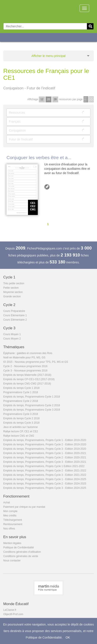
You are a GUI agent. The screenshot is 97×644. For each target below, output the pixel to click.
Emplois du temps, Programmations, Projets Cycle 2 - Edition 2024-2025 (45, 484)
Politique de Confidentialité (19, 547)
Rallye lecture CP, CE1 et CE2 (21, 431)
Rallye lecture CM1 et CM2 (19, 436)
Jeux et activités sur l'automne (21, 427)
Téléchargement (13, 520)
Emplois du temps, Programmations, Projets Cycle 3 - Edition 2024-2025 (45, 488)
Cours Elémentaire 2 (15, 320)
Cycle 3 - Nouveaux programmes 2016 (25, 371)
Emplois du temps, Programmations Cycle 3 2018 (32, 410)
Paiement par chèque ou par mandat (24, 507)
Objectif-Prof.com (13, 614)
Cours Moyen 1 (12, 334)
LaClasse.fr (10, 610)
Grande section (12, 296)
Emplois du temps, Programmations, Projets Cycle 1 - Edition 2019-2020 (45, 440)
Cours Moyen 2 (12, 339)
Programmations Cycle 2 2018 (21, 401)
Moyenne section (13, 292)
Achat (7, 503)
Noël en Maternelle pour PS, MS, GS (24, 358)
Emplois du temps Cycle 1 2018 (21, 388)
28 (55, 99)
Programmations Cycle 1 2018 (21, 392)
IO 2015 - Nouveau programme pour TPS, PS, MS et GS (36, 362)
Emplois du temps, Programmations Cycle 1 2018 (32, 397)
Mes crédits (10, 516)
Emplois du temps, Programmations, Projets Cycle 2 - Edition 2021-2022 (45, 471)
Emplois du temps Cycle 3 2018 (21, 423)
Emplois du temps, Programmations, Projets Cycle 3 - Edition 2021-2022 (45, 475)
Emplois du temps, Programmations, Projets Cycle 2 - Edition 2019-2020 (45, 444)
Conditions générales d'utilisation (22, 552)
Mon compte (10, 511)
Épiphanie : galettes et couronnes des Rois (28, 353)
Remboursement (13, 524)
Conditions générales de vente (21, 556)
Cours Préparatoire (14, 311)
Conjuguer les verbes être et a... (39, 157)
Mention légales (12, 543)
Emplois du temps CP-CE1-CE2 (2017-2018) (29, 379)
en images (91, 99)
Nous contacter (12, 561)
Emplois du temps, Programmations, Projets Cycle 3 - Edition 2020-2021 (45, 462)
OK (68, 637)
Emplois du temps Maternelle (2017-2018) (27, 375)
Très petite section (14, 283)
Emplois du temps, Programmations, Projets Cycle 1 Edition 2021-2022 (44, 466)
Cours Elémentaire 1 (15, 315)
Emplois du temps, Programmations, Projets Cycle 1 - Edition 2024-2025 (45, 479)
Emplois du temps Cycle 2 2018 (21, 418)
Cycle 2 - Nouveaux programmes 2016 (25, 366)
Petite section (11, 288)
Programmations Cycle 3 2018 (21, 414)
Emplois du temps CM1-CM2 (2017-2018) (27, 384)
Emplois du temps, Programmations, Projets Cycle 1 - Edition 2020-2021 (45, 453)
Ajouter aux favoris (47, 187)
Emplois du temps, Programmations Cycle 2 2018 (32, 405)
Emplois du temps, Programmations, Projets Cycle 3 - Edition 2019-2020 (45, 449)
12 (42, 99)
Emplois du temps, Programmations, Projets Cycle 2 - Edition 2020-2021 (45, 458)
